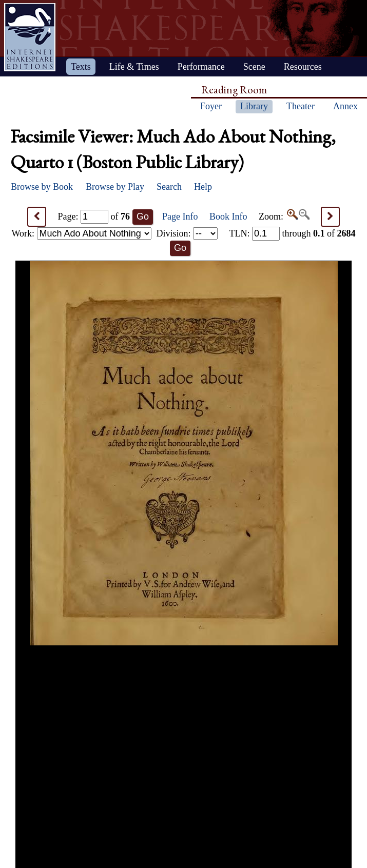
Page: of (94, 216)
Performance (201, 67)
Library (254, 106)
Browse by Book (42, 187)
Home (30, 37)
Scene (254, 67)
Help (203, 187)
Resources (303, 67)
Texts (81, 67)
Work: (82, 233)
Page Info (180, 216)
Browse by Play (115, 187)
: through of (292, 233)
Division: (187, 233)
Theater (301, 106)
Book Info (228, 216)
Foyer (211, 106)
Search (169, 187)
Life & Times (134, 67)
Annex (345, 106)
